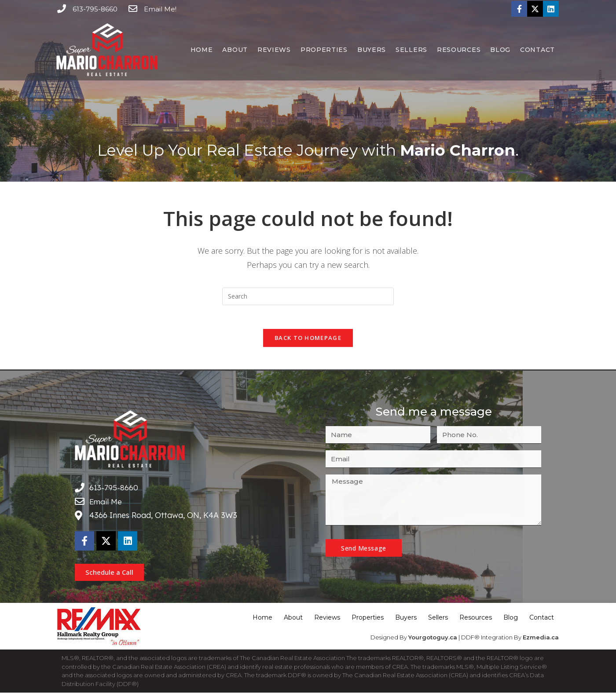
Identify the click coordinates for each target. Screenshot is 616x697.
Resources (459, 50)
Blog (500, 50)
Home (202, 50)
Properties (324, 50)
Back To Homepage (308, 341)
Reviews (274, 50)
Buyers (372, 50)
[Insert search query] (308, 296)
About (235, 50)
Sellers (411, 50)
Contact (537, 50)
